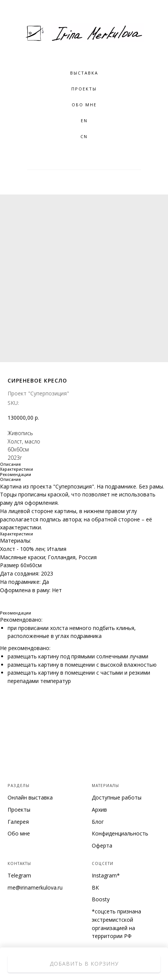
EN (84, 121)
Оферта (102, 845)
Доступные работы (117, 797)
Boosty (101, 899)
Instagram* (106, 875)
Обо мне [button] (84, 105)
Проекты (84, 89)
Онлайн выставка (30, 797)
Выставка (84, 73)
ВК (95, 887)
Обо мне (19, 833)
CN (84, 136)
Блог (98, 822)
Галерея (18, 822)
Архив (99, 810)
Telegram (19, 875)
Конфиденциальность (120, 833)
